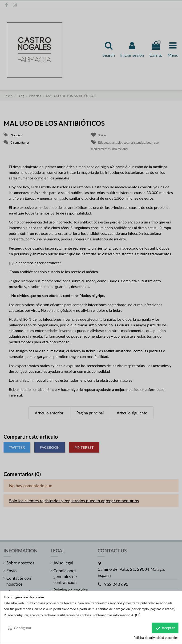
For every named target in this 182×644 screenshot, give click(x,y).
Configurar (19, 628)
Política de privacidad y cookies (156, 638)
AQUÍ (135, 615)
